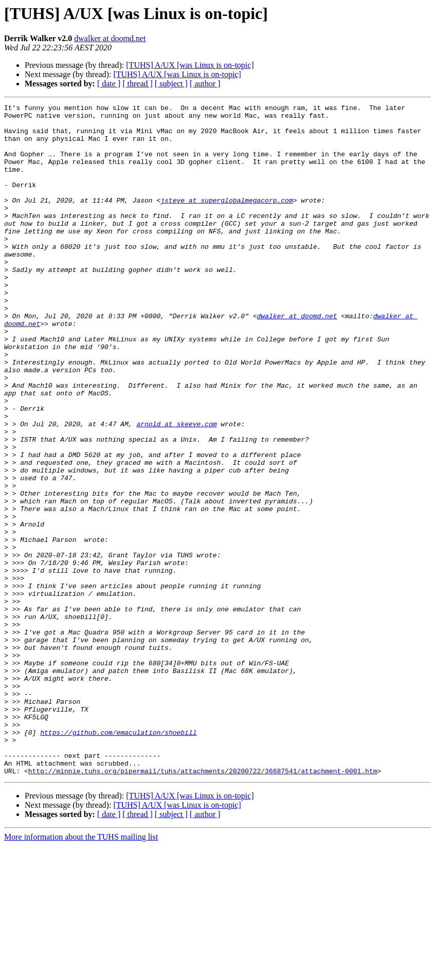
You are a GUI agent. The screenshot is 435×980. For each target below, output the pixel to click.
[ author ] (205, 84)
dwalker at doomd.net (110, 38)
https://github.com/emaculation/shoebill (118, 859)
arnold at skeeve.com (176, 488)
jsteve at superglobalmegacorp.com (226, 220)
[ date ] (109, 84)
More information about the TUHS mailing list (81, 971)
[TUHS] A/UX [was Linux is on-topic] (190, 65)
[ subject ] (171, 84)
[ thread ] (138, 84)
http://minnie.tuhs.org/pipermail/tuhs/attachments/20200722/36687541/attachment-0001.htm (203, 905)
